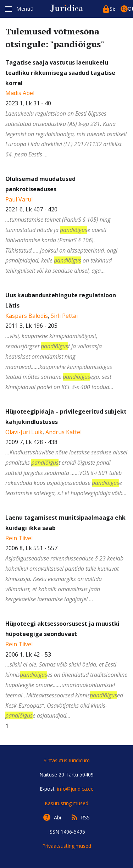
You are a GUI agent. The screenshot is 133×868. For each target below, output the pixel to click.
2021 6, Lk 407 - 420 (66, 225)
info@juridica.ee (75, 789)
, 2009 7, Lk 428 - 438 (66, 453)
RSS (85, 817)
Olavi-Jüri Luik (24, 432)
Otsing (130, 9)
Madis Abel (20, 93)
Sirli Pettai (64, 316)
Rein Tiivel (19, 538)
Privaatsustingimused (67, 846)
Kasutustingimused (66, 803)
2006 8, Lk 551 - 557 (66, 559)
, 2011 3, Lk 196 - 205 (66, 342)
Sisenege (112, 9)
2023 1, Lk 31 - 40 (66, 109)
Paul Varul (19, 199)
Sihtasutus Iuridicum (67, 760)
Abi (57, 817)
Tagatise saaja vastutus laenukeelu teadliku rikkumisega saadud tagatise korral (60, 73)
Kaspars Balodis (27, 316)
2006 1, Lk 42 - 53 (66, 670)
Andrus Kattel (63, 432)
